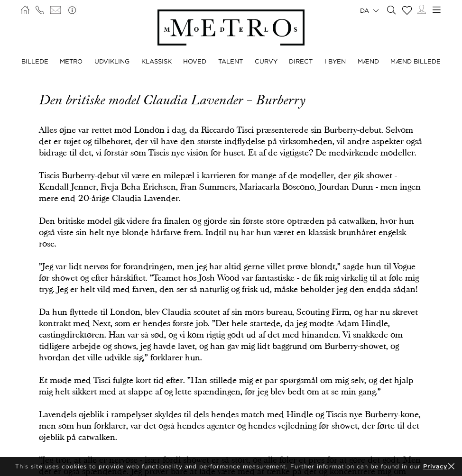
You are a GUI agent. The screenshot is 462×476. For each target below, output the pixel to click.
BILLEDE (35, 61)
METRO (71, 61)
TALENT (231, 61)
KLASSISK (157, 61)
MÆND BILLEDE (416, 61)
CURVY (266, 61)
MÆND (368, 61)
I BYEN (335, 61)
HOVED (195, 61)
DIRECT (301, 61)
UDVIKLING (112, 61)
